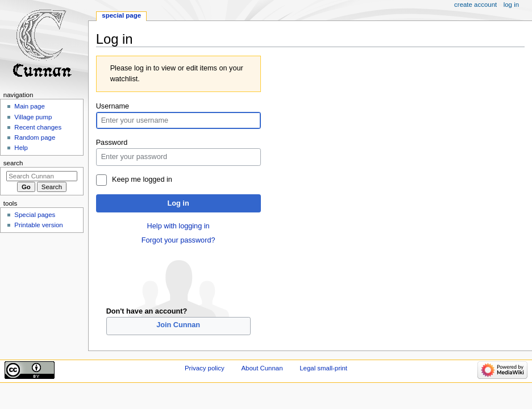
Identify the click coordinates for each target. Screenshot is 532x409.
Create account (475, 5)
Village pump (33, 117)
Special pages (35, 215)
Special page (121, 15)
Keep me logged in (142, 180)
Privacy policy (205, 368)
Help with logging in (178, 226)
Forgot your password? (178, 240)
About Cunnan (262, 368)
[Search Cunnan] (42, 176)
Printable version (38, 225)
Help (21, 148)
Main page (30, 106)
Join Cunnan (178, 325)
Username (113, 106)
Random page (35, 137)
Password (112, 143)
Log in (178, 203)
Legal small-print (323, 368)
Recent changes (38, 127)
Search (13, 163)
